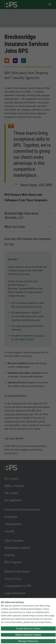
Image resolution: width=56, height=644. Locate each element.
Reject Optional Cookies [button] (28, 635)
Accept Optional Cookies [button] (28, 629)
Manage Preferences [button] (28, 641)
